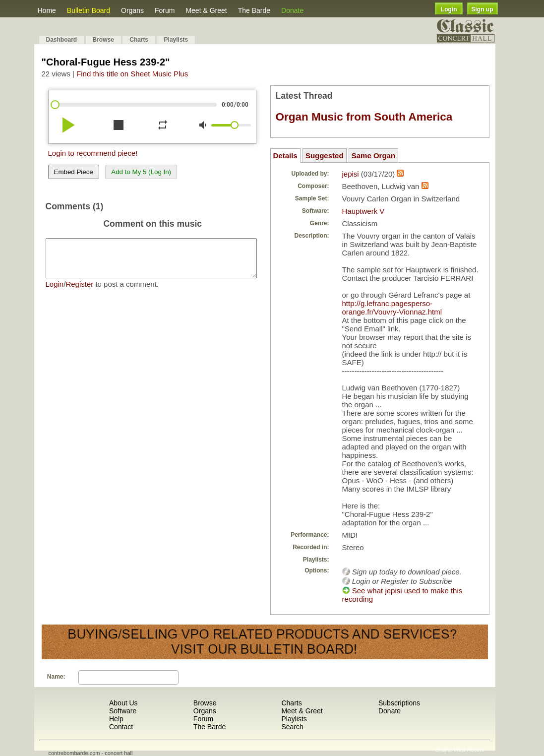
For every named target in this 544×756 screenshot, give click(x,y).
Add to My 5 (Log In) (141, 172)
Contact (121, 727)
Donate (292, 10)
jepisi (351, 174)
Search (292, 727)
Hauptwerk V (363, 211)
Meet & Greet (206, 10)
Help (116, 719)
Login (449, 9)
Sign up (483, 9)
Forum (165, 10)
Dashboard (62, 40)
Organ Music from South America (364, 117)
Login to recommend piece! (93, 153)
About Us (123, 703)
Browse (103, 40)
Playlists (176, 40)
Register (79, 291)
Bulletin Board (89, 10)
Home (47, 10)
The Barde (254, 10)
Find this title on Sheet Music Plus (132, 74)
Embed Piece (74, 172)
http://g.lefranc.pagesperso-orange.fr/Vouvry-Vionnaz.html (392, 308)
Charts (139, 40)
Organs (132, 10)
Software (123, 711)
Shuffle (444, 750)
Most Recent (469, 750)
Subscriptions (399, 703)
